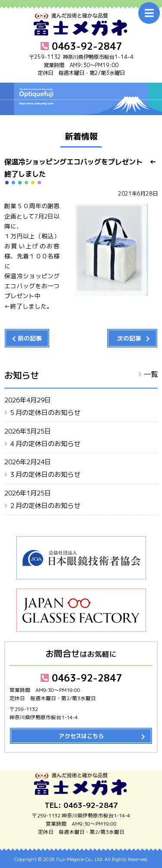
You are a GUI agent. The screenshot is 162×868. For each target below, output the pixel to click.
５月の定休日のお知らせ (45, 413)
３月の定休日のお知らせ (45, 474)
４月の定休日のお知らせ (45, 444)
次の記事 (129, 338)
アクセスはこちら (81, 736)
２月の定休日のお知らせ (45, 506)
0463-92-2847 (81, 678)
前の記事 (30, 338)
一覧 (151, 374)
